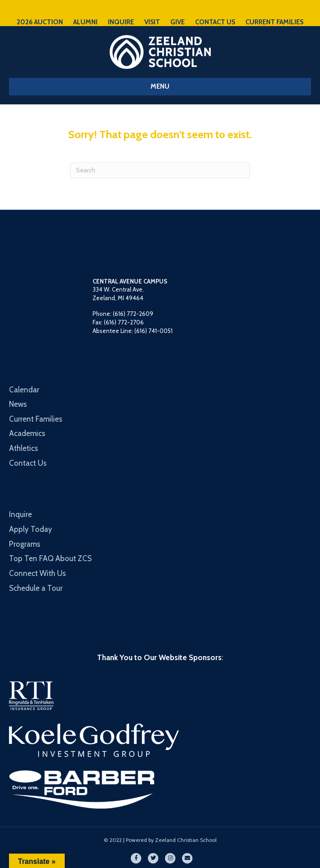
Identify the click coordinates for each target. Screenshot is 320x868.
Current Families (36, 419)
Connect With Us (38, 573)
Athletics (24, 448)
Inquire (20, 514)
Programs (25, 544)
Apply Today (31, 529)
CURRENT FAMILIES (274, 22)
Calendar (24, 390)
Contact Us (28, 463)
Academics (27, 433)
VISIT (152, 22)
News (18, 404)
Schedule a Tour (36, 588)
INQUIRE (121, 22)
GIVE (178, 22)
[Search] (160, 170)
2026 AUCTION (40, 22)
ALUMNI (85, 22)
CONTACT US (215, 22)
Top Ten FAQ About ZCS (50, 558)
